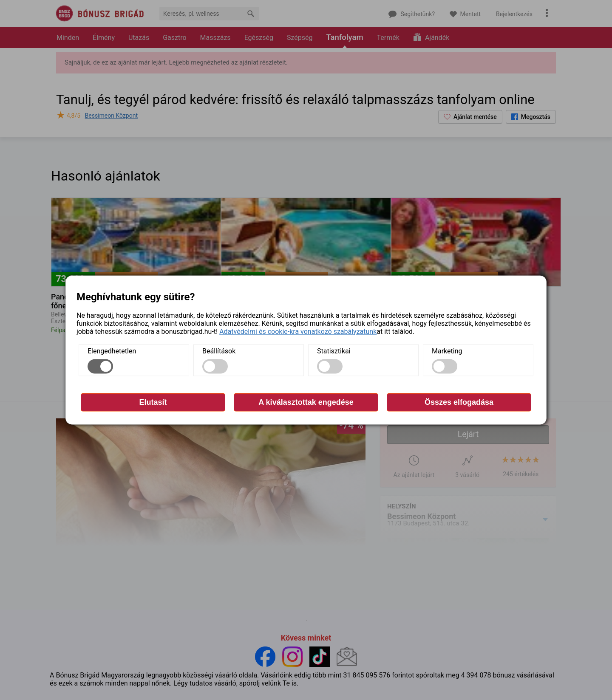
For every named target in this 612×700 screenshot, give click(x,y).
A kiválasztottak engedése (306, 402)
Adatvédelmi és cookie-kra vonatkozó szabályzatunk (298, 331)
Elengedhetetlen (112, 351)
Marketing (447, 351)
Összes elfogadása (459, 402)
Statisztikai (334, 351)
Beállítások (219, 351)
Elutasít (153, 402)
